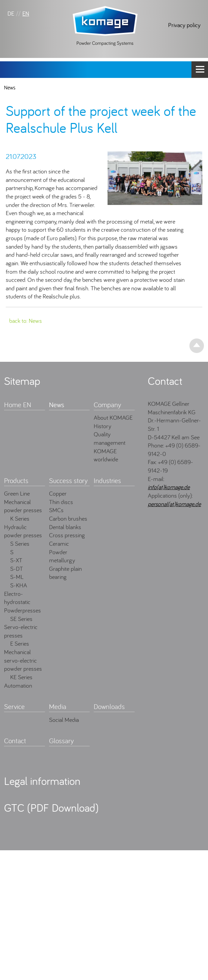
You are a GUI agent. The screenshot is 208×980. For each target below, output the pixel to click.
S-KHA (19, 585)
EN (26, 13)
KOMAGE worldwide (106, 455)
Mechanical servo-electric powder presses (23, 660)
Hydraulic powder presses (23, 531)
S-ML (17, 577)
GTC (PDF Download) (51, 808)
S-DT (17, 569)
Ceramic (59, 544)
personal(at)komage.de (174, 504)
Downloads (109, 706)
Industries (107, 481)
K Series (20, 518)
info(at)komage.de (169, 487)
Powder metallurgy (62, 556)
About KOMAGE (113, 418)
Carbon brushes (68, 518)
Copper (58, 493)
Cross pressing (67, 535)
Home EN (18, 405)
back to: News (26, 321)
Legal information (42, 781)
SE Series (21, 619)
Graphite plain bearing (65, 573)
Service (14, 706)
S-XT (16, 560)
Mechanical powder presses (23, 506)
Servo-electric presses (21, 631)
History (102, 426)
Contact (15, 741)
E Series (20, 643)
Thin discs (61, 502)
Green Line (17, 493)
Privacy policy (184, 25)
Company (107, 405)
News (10, 87)
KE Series (21, 677)
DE (11, 13)
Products (16, 481)
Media (58, 706)
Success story (68, 481)
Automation (18, 685)
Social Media (64, 720)
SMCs (56, 510)
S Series (20, 544)
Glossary (61, 741)
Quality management (110, 438)
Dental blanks (65, 527)
